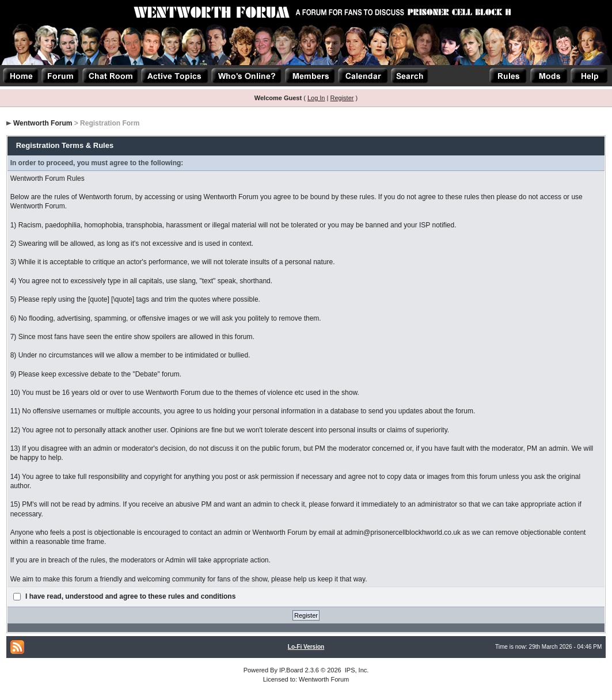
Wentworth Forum (43, 123)
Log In (316, 98)
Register (342, 98)
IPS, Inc (356, 670)
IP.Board (291, 670)
